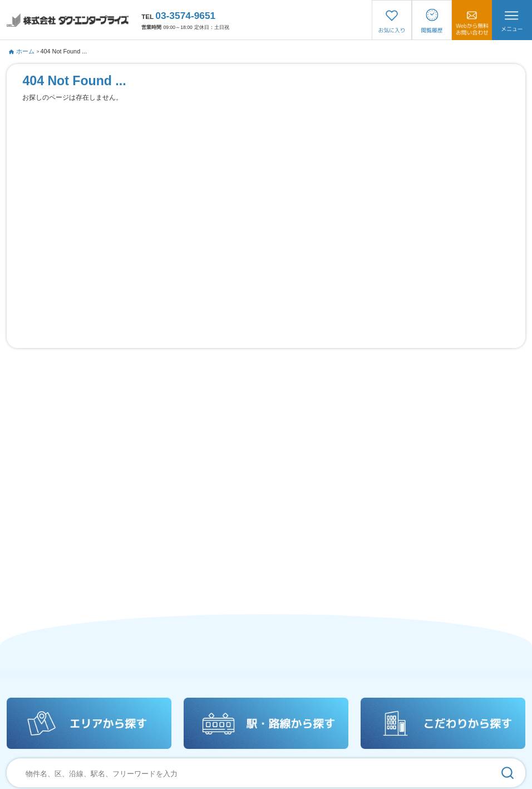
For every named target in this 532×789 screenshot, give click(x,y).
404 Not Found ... (64, 51)
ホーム (22, 51)
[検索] (508, 773)
